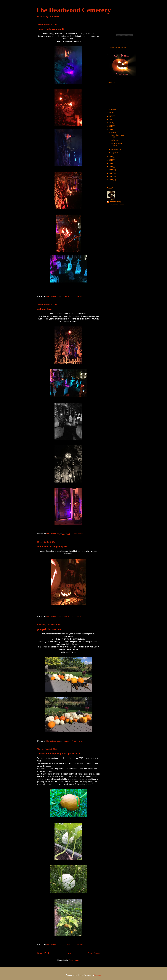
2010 (111, 180)
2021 (111, 119)
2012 (111, 173)
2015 (111, 163)
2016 (111, 160)
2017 (111, 157)
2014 (111, 167)
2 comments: (78, 534)
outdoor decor (45, 309)
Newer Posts (44, 953)
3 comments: (77, 616)
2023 (111, 113)
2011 (111, 177)
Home (69, 953)
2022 (111, 116)
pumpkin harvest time (49, 629)
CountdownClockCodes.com (118, 48)
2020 (111, 123)
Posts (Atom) (74, 960)
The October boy (115, 202)
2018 (111, 129)
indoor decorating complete (52, 546)
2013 (111, 170)
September (115, 149)
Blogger (98, 975)
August (114, 153)
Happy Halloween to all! (51, 29)
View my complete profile (115, 205)
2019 (111, 126)
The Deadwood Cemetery (73, 10)
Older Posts (94, 953)
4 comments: (77, 296)
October (114, 132)
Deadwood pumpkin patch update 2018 (59, 754)
